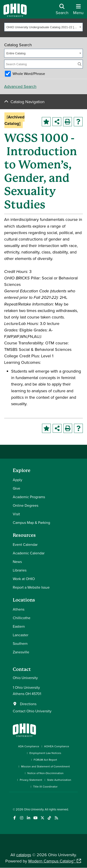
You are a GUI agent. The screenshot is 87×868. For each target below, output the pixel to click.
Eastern (19, 626)
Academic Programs (29, 497)
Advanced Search (20, 86)
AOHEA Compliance (57, 746)
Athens (19, 609)
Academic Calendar (29, 553)
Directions (28, 704)
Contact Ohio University (32, 711)
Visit (16, 514)
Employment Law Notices (45, 753)
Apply (18, 480)
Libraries (20, 570)
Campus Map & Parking (31, 522)
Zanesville (21, 652)
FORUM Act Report (45, 760)
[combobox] (43, 27)
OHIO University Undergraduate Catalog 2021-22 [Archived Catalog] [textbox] (42, 27)
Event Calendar (25, 544)
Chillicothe (22, 618)
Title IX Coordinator (45, 786)
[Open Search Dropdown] (62, 11)
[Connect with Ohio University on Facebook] (14, 818)
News (17, 562)
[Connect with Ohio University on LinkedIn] (28, 818)
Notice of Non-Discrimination (45, 773)
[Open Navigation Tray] (78, 11)
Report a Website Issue (31, 587)
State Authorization (59, 780)
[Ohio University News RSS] (56, 818)
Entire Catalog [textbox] (16, 53)
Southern (20, 643)
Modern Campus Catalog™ (52, 861)
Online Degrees (26, 505)
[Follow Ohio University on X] (42, 818)
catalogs (24, 855)
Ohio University (34, 809)
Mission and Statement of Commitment (45, 766)
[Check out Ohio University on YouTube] (35, 818)
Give (16, 488)
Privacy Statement (31, 780)
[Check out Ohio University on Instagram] (21, 818)
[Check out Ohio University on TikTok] (49, 818)
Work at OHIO (24, 579)
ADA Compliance (29, 746)
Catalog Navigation (27, 102)
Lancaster (21, 635)
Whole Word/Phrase (29, 74)
